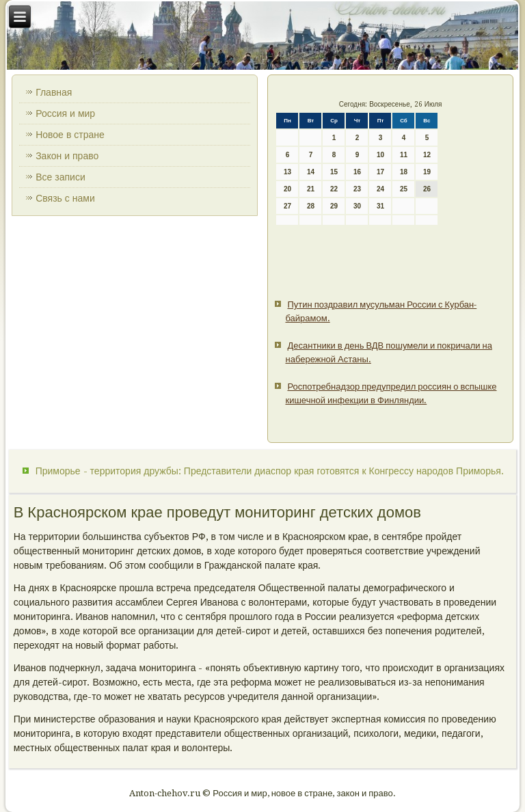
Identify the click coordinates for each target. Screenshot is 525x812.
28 (311, 206)
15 (334, 172)
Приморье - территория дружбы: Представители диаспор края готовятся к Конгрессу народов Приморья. (270, 471)
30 (357, 206)
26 (427, 189)
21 (311, 189)
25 (404, 189)
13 (287, 172)
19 (427, 172)
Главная (54, 92)
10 (380, 155)
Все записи (60, 177)
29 (334, 206)
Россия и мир (65, 113)
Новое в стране (70, 135)
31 (380, 206)
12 (427, 155)
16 (357, 172)
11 (404, 155)
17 (380, 172)
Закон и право (67, 156)
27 (287, 206)
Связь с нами (65, 198)
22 (334, 189)
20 (287, 189)
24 (380, 189)
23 (357, 189)
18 (404, 172)
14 (311, 172)
